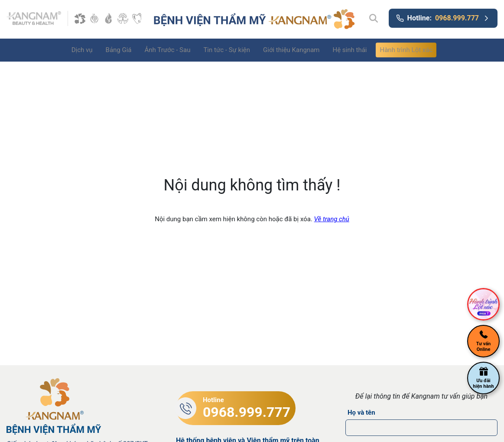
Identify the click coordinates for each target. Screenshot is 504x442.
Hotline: (443, 18)
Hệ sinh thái (350, 50)
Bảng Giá (119, 50)
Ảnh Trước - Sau (168, 50)
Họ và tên (361, 413)
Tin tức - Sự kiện (227, 50)
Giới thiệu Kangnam (291, 50)
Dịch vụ (82, 50)
